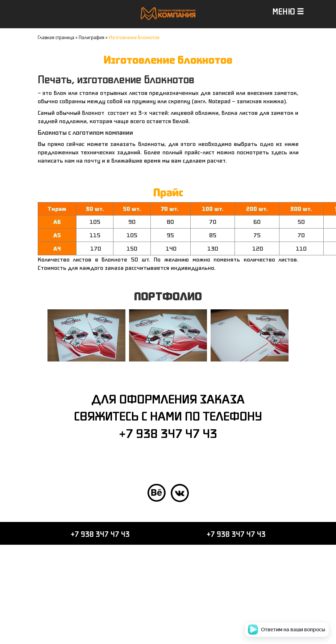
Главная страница (56, 37)
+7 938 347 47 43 (168, 433)
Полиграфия (92, 37)
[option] (86, 335)
